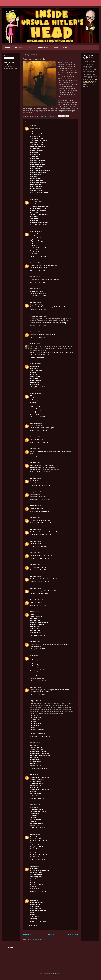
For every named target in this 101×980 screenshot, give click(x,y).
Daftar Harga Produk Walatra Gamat (41, 465)
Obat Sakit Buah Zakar (37, 440)
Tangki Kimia (34, 722)
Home (7, 48)
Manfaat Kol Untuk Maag (38, 497)
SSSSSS (33, 612)
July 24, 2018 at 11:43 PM (38, 681)
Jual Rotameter (35, 726)
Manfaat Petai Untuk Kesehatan (40, 483)
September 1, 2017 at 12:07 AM (40, 472)
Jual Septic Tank (35, 720)
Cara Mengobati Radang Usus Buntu (42, 555)
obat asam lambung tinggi (51, 352)
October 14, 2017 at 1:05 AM (39, 570)
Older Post (73, 935)
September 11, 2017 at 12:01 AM (40, 523)
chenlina (33, 199)
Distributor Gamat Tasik (38, 600)
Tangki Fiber (34, 701)
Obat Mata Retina (35, 544)
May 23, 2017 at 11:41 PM (38, 296)
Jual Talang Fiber (35, 724)
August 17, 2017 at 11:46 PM (39, 442)
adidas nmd (34, 363)
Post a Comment (33, 926)
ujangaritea (34, 492)
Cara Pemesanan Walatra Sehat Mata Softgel (50, 451)
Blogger (59, 974)
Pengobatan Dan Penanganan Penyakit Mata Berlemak (47, 307)
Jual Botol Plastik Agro (37, 730)
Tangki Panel (34, 716)
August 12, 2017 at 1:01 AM (39, 430)
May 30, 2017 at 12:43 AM (38, 326)
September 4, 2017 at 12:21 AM (40, 499)
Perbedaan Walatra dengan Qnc (40, 520)
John (32, 125)
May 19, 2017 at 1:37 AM (38, 282)
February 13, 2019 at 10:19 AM (40, 768)
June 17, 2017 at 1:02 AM (38, 357)
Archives (19, 48)
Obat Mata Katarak (36, 481)
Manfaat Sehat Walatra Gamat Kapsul (42, 428)
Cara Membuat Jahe (36, 508)
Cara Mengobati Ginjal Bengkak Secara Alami (44, 532)
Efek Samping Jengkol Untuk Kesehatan (43, 467)
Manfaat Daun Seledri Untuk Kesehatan (42, 335)
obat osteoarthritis (36, 316)
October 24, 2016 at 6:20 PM (39, 225)
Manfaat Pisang (35, 495)
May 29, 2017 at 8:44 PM (38, 310)
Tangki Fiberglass (35, 718)
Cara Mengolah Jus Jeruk (38, 293)
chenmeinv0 (34, 231)
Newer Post (28, 935)
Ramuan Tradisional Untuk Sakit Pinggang (43, 266)
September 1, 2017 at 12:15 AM (40, 486)
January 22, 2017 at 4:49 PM (39, 257)
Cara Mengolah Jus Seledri (38, 268)
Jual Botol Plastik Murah (37, 734)
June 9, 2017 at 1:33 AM (37, 337)
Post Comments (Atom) (39, 939)
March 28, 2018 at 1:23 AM (38, 605)
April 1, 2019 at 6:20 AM (37, 828)
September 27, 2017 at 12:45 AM (40, 535)
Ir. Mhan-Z (33, 344)
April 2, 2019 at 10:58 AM (38, 892)
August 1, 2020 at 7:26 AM (38, 921)
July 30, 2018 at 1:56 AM (38, 694)
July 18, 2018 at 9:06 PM (38, 649)
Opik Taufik (34, 423)
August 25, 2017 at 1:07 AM (39, 456)
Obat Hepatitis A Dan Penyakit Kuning (54, 323)
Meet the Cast (42, 48)
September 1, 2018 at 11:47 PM (40, 736)
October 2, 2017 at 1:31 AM (38, 546)
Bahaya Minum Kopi (36, 291)
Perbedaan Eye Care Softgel (39, 567)
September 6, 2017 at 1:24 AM (39, 511)
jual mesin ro (34, 728)
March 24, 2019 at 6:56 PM (38, 798)
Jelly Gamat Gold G (36, 602)
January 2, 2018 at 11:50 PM (39, 593)
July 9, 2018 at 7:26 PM (37, 635)
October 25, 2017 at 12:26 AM (39, 582)
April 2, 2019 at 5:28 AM (37, 860)
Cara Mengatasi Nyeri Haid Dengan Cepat (43, 579)
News (56, 48)
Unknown (33, 263)
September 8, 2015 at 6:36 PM (39, 193)
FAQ (30, 48)
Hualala (32, 774)
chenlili (32, 655)
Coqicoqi (33, 834)
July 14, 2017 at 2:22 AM (38, 387)
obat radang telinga (44, 354)
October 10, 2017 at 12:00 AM (39, 558)
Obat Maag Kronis (53, 279)
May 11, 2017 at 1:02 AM (38, 270)
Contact (67, 48)
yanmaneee (34, 898)
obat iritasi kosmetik (36, 352)
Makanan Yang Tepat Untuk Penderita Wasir (44, 591)
